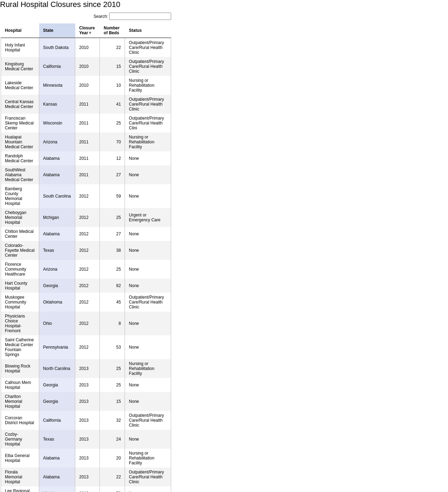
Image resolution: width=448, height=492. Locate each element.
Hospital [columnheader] (13, 30)
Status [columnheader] (135, 30)
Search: (132, 16)
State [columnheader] (48, 30)
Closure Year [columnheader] (87, 30)
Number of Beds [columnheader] (111, 30)
